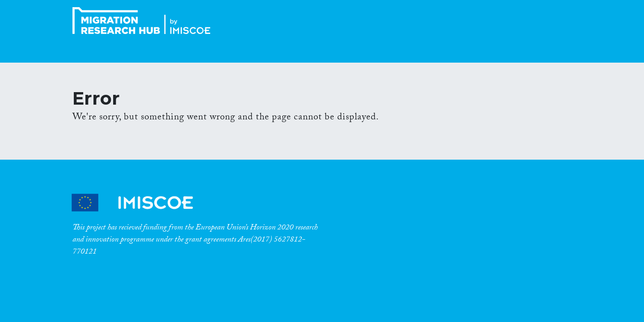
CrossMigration (144, 21)
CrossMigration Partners (140, 203)
